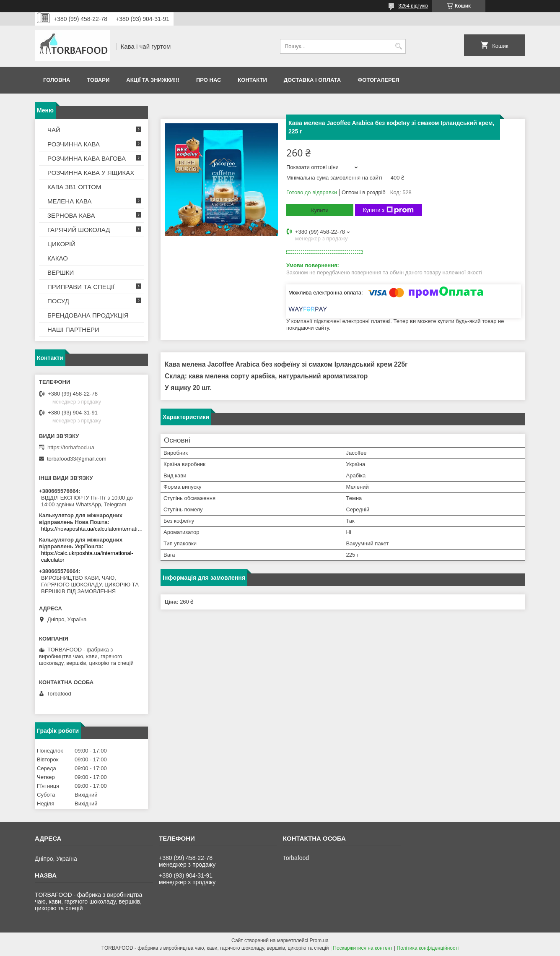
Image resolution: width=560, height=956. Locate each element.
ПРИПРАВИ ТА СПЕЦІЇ (81, 287)
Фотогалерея (379, 80)
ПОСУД (58, 301)
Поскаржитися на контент (363, 948)
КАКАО (58, 258)
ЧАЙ (54, 130)
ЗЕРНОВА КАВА (71, 215)
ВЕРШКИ (61, 272)
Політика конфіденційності (428, 948)
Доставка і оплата (312, 80)
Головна (57, 80)
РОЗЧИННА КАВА (74, 144)
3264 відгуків (413, 6)
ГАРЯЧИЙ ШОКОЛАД (79, 230)
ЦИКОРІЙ (61, 244)
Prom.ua (319, 940)
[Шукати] (398, 46)
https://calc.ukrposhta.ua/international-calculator (87, 556)
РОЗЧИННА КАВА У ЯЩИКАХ (91, 173)
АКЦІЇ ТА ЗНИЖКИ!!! (153, 80)
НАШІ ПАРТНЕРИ (73, 330)
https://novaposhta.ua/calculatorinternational (92, 529)
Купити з (388, 210)
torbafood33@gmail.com (77, 459)
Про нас (209, 80)
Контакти (252, 80)
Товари (98, 80)
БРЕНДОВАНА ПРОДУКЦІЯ (88, 315)
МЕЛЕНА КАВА (70, 201)
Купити (320, 210)
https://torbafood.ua (71, 447)
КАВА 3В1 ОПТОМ (74, 187)
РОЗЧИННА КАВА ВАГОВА (87, 158)
